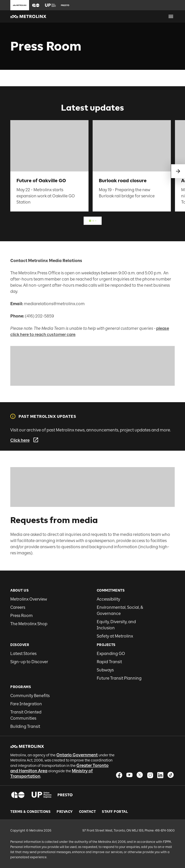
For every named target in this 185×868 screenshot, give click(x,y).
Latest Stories (23, 654)
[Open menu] (171, 16)
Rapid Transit (109, 662)
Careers (18, 607)
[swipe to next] (178, 171)
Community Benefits (30, 696)
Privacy (65, 812)
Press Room (21, 616)
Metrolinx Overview (29, 599)
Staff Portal (115, 812)
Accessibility (108, 599)
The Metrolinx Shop (29, 624)
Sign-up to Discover (29, 662)
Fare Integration (26, 704)
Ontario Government (77, 755)
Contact (87, 812)
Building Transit (25, 726)
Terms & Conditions (30, 812)
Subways (105, 670)
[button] (36, 5)
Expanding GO (111, 654)
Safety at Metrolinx (115, 636)
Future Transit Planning (119, 678)
